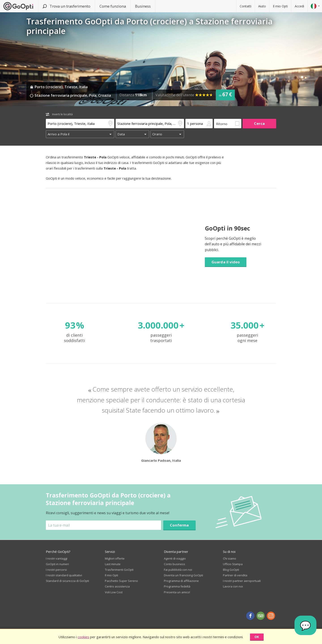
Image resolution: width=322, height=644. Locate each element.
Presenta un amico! (177, 592)
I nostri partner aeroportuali (242, 581)
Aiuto (262, 6)
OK (257, 637)
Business (143, 6)
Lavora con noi (233, 586)
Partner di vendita (235, 575)
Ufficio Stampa (233, 564)
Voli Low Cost (114, 592)
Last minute (113, 564)
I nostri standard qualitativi (64, 575)
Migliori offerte (115, 558)
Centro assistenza (117, 586)
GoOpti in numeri (57, 564)
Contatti (246, 6)
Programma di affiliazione (181, 581)
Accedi (299, 6)
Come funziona (113, 6)
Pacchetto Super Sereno (121, 581)
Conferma (179, 525)
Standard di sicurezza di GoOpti (67, 581)
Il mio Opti (280, 6)
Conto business (175, 564)
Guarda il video (226, 262)
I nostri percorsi (56, 570)
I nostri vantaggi (57, 558)
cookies (83, 637)
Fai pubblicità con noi (178, 570)
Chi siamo (230, 558)
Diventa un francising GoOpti (183, 575)
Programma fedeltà (177, 586)
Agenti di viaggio (175, 558)
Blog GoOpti (231, 570)
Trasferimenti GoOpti (119, 570)
